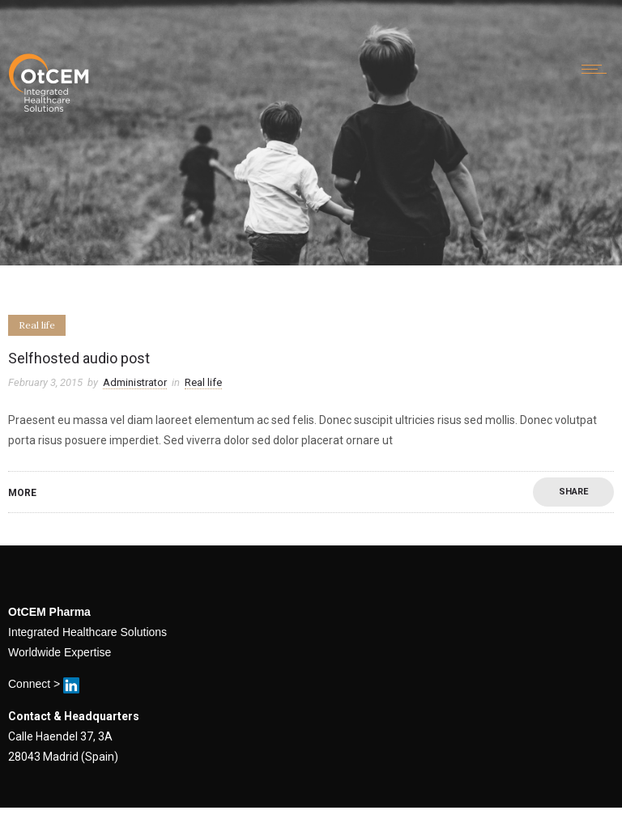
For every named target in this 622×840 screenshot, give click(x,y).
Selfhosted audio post (79, 358)
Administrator (135, 382)
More (22, 493)
